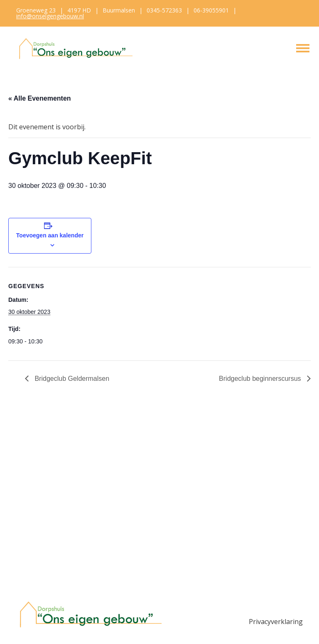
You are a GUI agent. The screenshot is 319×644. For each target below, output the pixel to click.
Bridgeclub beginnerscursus (261, 379)
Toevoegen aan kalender (50, 235)
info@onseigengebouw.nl (50, 16)
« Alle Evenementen (40, 98)
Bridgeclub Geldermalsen (71, 379)
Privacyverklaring (276, 622)
